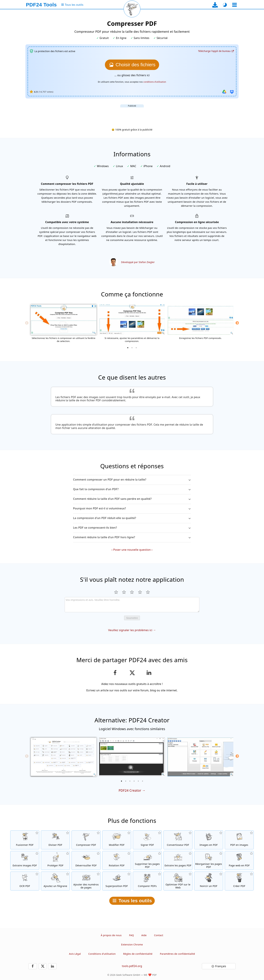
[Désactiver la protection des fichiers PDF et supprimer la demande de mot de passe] (86, 860)
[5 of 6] (138, 781)
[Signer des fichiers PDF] (147, 840)
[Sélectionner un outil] (234, 5)
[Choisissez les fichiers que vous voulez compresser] (132, 65)
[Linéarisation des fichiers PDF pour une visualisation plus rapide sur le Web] (178, 881)
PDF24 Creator (130, 790)
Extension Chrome (132, 945)
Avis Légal (75, 954)
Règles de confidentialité (138, 954)
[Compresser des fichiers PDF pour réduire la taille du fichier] (86, 840)
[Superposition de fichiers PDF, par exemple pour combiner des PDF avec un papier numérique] (117, 881)
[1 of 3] (128, 348)
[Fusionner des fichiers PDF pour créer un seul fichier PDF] (25, 840)
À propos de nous (111, 935)
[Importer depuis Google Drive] (224, 92)
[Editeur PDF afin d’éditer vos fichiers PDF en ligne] (117, 840)
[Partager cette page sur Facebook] (115, 673)
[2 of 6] (126, 781)
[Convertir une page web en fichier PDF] (239, 860)
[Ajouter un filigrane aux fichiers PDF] (55, 881)
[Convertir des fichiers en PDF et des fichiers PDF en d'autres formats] (178, 840)
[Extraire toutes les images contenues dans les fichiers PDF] (25, 860)
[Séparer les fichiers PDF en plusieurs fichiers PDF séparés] (55, 840)
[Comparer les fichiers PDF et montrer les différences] (147, 881)
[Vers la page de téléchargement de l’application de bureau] (215, 5)
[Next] (237, 323)
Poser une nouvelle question (132, 550)
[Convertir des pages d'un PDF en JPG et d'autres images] (239, 840)
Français (221, 966)
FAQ (131, 935)
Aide (144, 935)
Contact (159, 935)
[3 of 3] (136, 348)
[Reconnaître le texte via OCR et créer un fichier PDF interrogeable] (25, 881)
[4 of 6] (134, 781)
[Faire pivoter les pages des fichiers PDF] (117, 860)
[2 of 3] (132, 348)
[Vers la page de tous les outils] (72, 5)
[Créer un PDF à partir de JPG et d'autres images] (209, 840)
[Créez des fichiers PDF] (239, 881)
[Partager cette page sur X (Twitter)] (132, 673)
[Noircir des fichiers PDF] (209, 881)
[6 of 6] (143, 781)
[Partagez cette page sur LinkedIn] (149, 673)
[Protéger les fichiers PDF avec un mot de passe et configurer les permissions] (55, 860)
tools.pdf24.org (132, 966)
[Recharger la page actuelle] (132, 9)
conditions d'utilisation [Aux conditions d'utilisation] (155, 82)
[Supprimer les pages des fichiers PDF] (147, 860)
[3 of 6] (130, 781)
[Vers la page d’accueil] (41, 5)
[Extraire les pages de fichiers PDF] (178, 860)
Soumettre (132, 618)
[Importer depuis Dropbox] (232, 92)
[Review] (132, 605)
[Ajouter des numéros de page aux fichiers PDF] (86, 881)
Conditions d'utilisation (102, 954)
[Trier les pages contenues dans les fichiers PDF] (209, 860)
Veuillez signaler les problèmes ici (130, 630)
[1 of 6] (122, 781)
